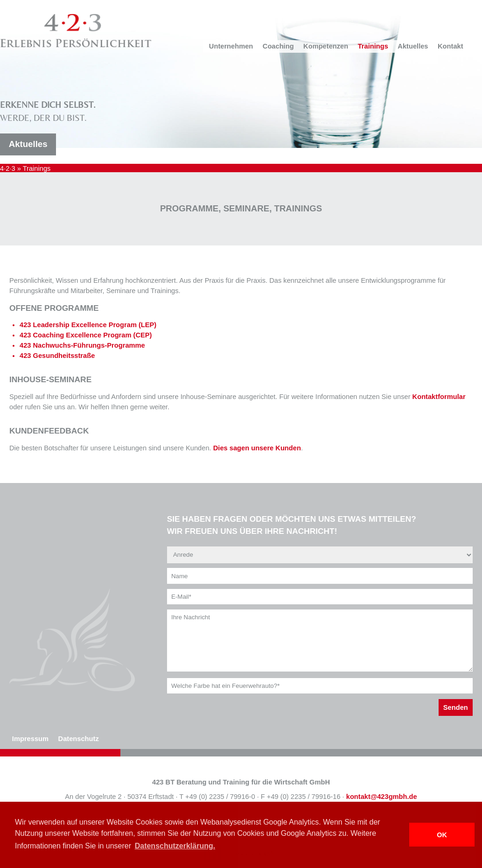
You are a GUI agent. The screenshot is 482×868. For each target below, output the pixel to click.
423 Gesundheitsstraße (57, 356)
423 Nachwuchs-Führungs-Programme (82, 345)
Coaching (278, 46)
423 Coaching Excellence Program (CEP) (86, 335)
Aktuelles (413, 46)
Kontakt (451, 46)
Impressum (30, 739)
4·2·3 (8, 168)
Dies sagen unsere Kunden (257, 448)
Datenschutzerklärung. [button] (175, 846)
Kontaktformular (439, 397)
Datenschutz (79, 739)
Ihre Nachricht (320, 640)
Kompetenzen (326, 46)
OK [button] (442, 835)
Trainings (373, 46)
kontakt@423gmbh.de (382, 797)
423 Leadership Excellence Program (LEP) (88, 325)
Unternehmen (231, 46)
